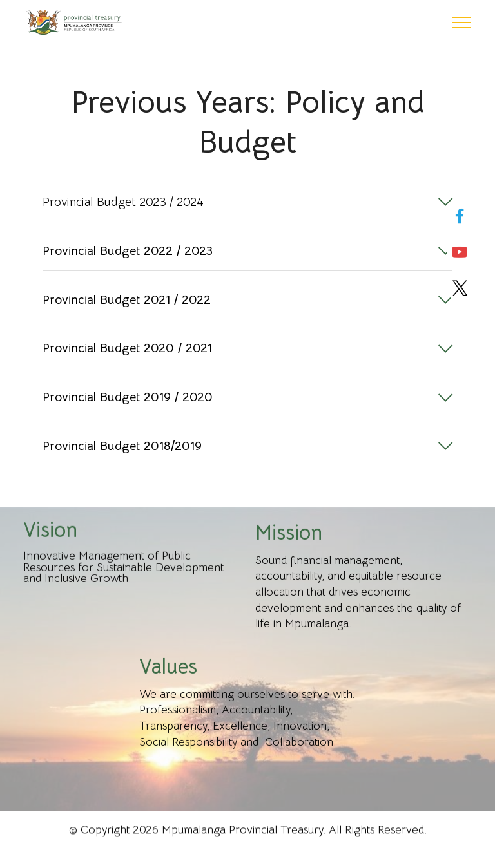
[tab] (247, 203)
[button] (247, 203)
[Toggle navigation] (462, 23)
